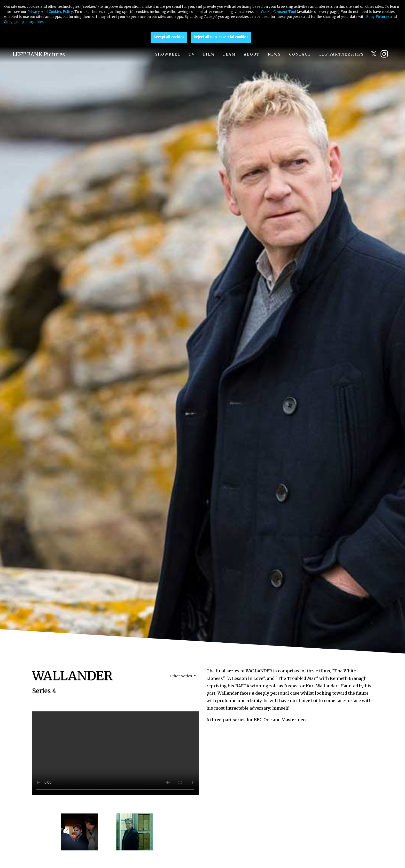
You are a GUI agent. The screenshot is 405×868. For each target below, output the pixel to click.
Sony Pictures (378, 17)
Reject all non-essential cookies (221, 37)
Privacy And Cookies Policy (50, 12)
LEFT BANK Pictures (39, 54)
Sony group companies (24, 22)
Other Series (181, 676)
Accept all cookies (169, 37)
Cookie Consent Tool (278, 12)
